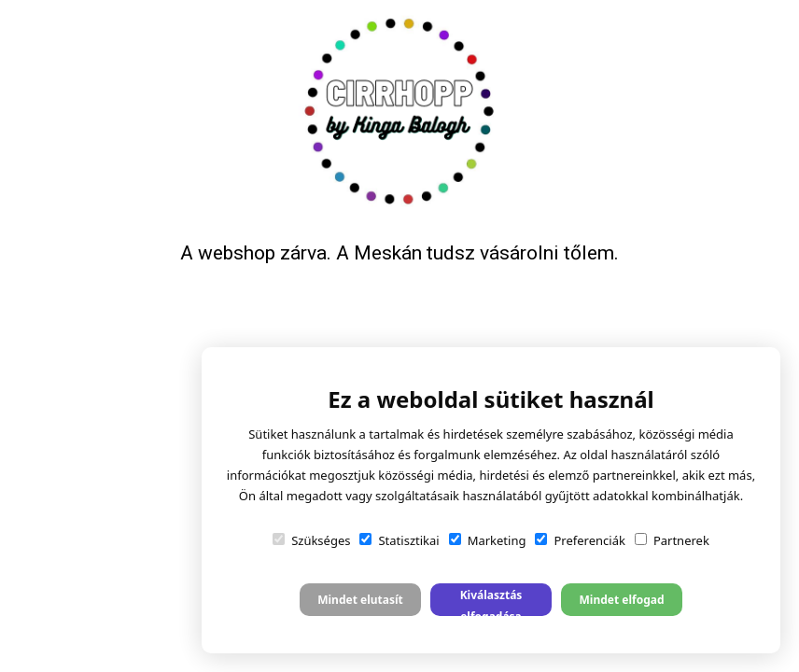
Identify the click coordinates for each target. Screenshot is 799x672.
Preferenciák (580, 540)
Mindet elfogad (621, 600)
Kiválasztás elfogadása (491, 602)
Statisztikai (399, 540)
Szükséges (311, 540)
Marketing (488, 540)
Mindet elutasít (360, 600)
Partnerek (672, 540)
